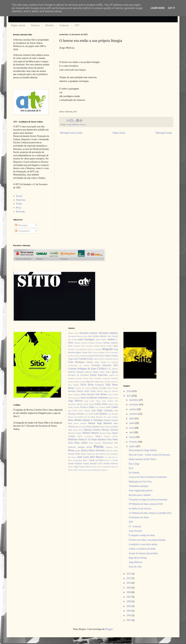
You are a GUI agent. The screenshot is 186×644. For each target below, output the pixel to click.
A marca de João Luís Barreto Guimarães (148, 477)
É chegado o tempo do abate (142, 535)
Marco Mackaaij (106, 427)
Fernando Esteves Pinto (84, 378)
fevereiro (134, 442)
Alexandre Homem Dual (78, 336)
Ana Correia (113, 336)
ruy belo (108, 457)
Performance (108, 443)
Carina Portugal (98, 352)
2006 (129, 601)
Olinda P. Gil (85, 439)
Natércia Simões (111, 436)
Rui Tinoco (73, 457)
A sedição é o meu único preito (143, 544)
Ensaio (19, 196)
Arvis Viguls (112, 346)
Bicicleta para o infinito (140, 495)
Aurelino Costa (74, 349)
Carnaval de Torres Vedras (99, 356)
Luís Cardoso (100, 407)
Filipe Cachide (105, 382)
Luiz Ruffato (79, 417)
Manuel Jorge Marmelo (100, 423)
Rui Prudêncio (113, 454)
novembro (134, 405)
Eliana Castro (99, 372)
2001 (129, 620)
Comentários (22, 231)
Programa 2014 (112, 447)
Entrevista (21, 200)
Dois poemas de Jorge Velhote (143, 450)
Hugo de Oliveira (111, 391)
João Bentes (101, 394)
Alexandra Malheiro (108, 333)
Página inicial (18, 25)
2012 (129, 574)
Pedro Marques (95, 443)
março (133, 437)
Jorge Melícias (73, 125)
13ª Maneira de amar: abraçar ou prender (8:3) (150, 513)
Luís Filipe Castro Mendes (79, 411)
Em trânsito (134, 473)
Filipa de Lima (92, 382)
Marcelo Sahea (81, 427)
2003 (129, 611)
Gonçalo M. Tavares (83, 388)
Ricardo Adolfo (112, 451)
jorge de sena (113, 398)
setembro (134, 414)
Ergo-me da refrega (138, 558)
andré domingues (86, 339)
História (50, 25)
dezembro (134, 400)
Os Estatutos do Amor (139, 517)
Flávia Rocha (87, 385)
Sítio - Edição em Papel (93, 460)
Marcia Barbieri (93, 427)
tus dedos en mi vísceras (140, 509)
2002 (129, 615)
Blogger (109, 629)
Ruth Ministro (97, 457)
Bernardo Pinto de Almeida (91, 349)
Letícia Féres (101, 404)
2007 (129, 597)
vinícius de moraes (85, 470)
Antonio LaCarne (81, 343)
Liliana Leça (113, 404)
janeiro (133, 446)
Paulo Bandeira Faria (102, 439)
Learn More (158, 8)
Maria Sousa (78, 430)
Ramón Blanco (88, 450)
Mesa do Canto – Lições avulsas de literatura (149, 455)
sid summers (78, 460)
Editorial (72, 372)
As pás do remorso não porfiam (143, 553)
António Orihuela (95, 343)
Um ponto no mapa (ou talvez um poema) (148, 500)
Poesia (83, 125)
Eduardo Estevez (84, 372)
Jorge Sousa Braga (92, 401)
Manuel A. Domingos (93, 420)
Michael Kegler (105, 433)
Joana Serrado (87, 394)
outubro (133, 409)
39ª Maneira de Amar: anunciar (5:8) (146, 504)
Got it (171, 8)
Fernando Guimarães (102, 378)
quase (78, 451)
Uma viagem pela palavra (140, 491)
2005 (129, 606)
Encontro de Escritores (79, 375)
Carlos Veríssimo (81, 356)
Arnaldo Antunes (100, 346)
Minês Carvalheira (85, 436)
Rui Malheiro (101, 454)
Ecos (131, 468)
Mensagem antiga (164, 133)
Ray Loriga (134, 464)
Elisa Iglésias (112, 372)
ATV (77, 25)
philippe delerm (85, 447)
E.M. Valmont (113, 369)
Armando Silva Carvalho (83, 346)
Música (99, 436)
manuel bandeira (80, 423)
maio (132, 428)
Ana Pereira (73, 339)
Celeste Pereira (99, 359)
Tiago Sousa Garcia (82, 467)
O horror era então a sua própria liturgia (147, 540)
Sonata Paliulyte (75, 464)
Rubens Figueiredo (88, 454)
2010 (129, 583)
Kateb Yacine (89, 404)
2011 (129, 578)
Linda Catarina (74, 407)
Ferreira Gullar (79, 382)
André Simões (101, 339)
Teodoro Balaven (111, 464)
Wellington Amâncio (100, 470)
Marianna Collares (75, 433)
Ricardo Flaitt (74, 454)
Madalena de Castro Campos (107, 417)
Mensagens (22, 225)
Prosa (19, 208)
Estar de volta (135, 567)
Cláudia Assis (93, 362)
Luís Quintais (101, 414)
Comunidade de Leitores (79, 365)
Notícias (35, 25)
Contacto (64, 25)
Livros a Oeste (87, 407)
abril (132, 432)
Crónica (102, 368)
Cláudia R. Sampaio (109, 362)
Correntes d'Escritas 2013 (105, 365)
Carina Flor (87, 352)
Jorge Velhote (108, 401)
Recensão (21, 212)
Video (75, 470)
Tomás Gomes (97, 467)
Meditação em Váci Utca (140, 482)
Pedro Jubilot (81, 443)
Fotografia (99, 385)
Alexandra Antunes (88, 333)
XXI (131, 522)
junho (132, 423)
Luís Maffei (89, 414)
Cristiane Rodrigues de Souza (82, 369)
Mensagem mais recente (71, 133)
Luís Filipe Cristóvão (102, 410)
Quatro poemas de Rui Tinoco (143, 459)
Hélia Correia (113, 388)
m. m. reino (90, 417)
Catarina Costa (86, 359)
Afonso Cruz (73, 333)
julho (132, 418)
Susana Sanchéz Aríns (93, 464)
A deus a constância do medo (142, 549)
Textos (71, 467)
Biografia (108, 349)
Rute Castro (83, 457)
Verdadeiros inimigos (139, 486)
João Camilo (113, 394)
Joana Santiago (74, 394)
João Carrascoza (74, 398)
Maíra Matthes (75, 420)
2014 (129, 391)
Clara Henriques (76, 362)
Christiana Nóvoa (111, 359)
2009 (129, 588)
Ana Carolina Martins (97, 336)
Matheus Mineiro (91, 433)
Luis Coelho (112, 407)
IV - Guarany (135, 526)
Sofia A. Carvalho (111, 460)
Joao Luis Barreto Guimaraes (94, 398)
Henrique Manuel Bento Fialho (82, 391)
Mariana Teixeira (110, 430)
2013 (129, 396)
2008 (129, 592)
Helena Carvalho (99, 388)
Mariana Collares (92, 430)
